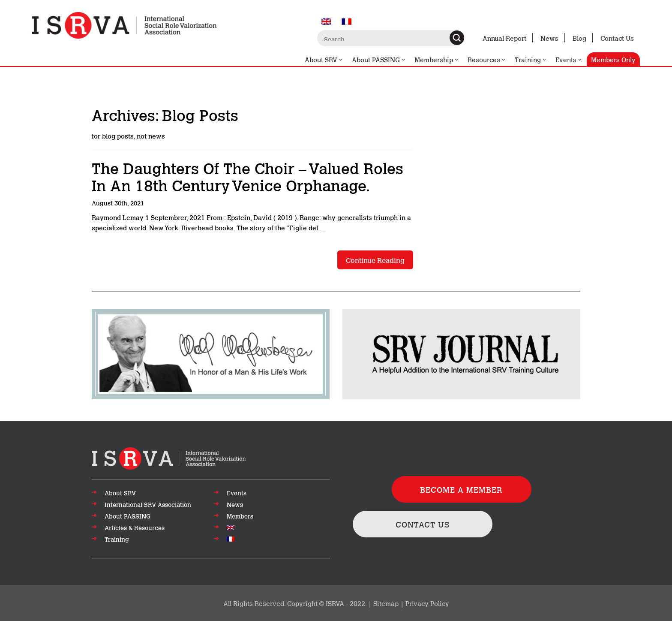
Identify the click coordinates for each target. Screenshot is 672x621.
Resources (487, 60)
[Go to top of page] (169, 458)
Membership (437, 60)
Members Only (613, 59)
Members (240, 516)
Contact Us (617, 38)
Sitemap (386, 603)
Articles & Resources (135, 528)
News (549, 38)
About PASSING (379, 60)
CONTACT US (423, 524)
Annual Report (504, 38)
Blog (579, 38)
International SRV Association (148, 504)
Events (569, 60)
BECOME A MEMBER (461, 489)
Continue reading (375, 260)
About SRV (324, 60)
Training (531, 60)
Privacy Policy (427, 603)
